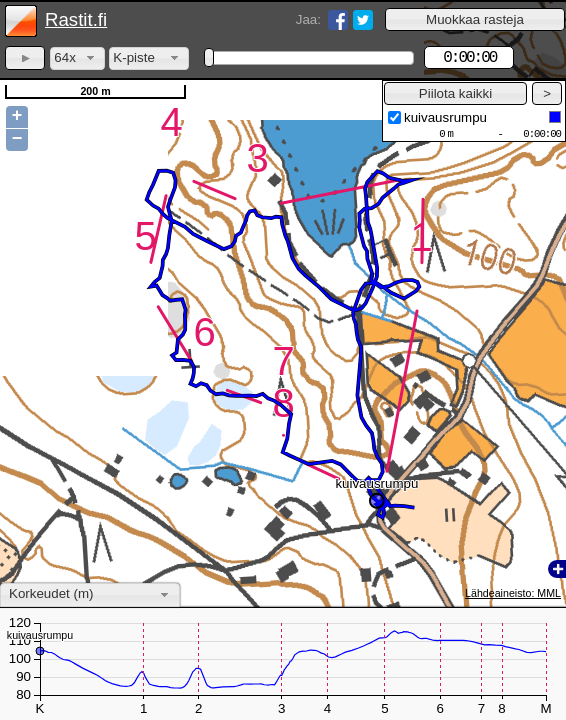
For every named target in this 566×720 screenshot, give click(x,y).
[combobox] (77, 58)
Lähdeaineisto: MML (513, 593)
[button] (475, 19)
